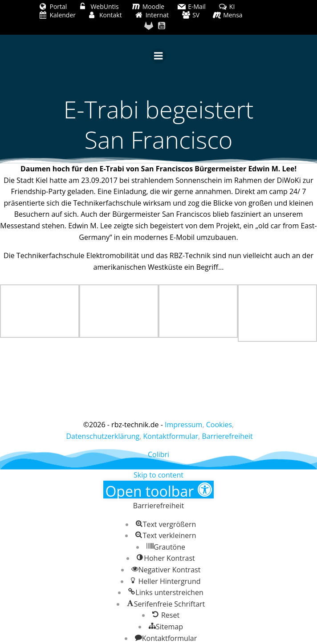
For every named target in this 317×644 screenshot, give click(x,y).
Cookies (219, 425)
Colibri (158, 454)
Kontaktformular (171, 436)
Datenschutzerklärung (103, 436)
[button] (158, 490)
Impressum (183, 425)
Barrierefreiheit (227, 436)
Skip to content (158, 475)
